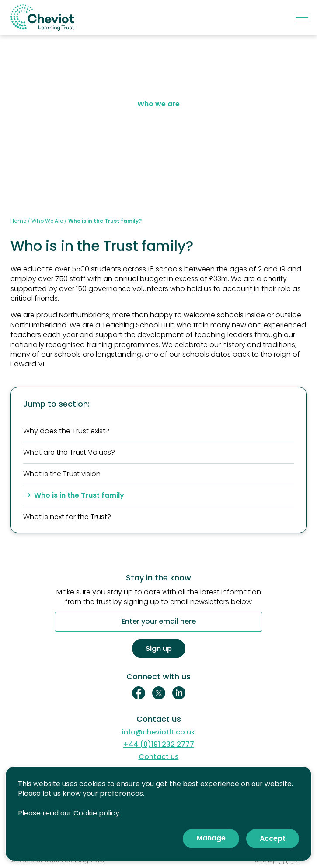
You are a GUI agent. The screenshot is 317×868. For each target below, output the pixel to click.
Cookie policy (96, 813)
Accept (273, 838)
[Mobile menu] (301, 18)
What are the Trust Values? (69, 452)
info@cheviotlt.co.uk (158, 732)
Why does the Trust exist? (66, 431)
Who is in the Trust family (74, 495)
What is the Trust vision (62, 474)
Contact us (159, 757)
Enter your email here (159, 622)
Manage (211, 838)
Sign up (159, 648)
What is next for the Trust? (67, 517)
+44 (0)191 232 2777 (159, 745)
